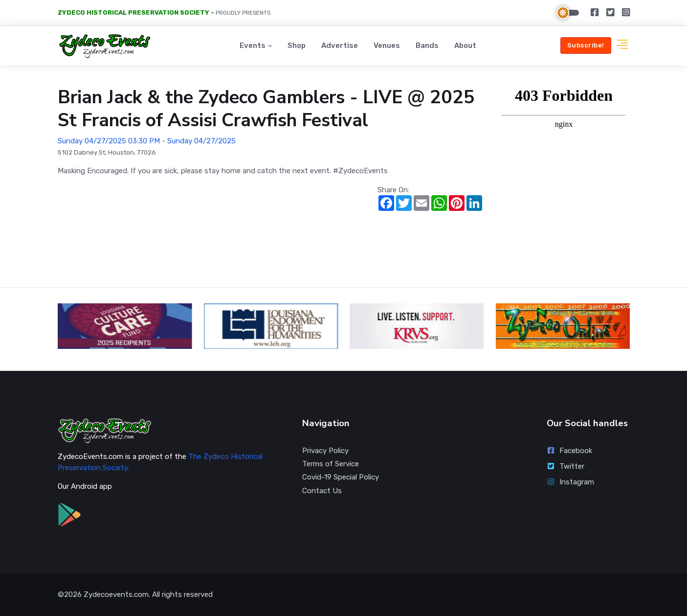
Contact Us (322, 491)
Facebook (570, 451)
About (465, 46)
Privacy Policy (325, 451)
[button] (622, 46)
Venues (387, 46)
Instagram (571, 482)
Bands (427, 46)
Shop (297, 46)
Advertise (340, 46)
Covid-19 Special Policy (341, 477)
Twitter (566, 466)
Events (253, 46)
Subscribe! (586, 45)
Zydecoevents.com (116, 594)
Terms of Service (331, 464)
